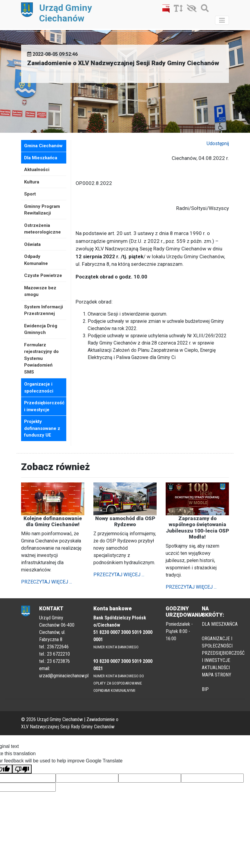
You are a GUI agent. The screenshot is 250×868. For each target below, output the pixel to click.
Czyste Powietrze (43, 275)
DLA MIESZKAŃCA (220, 624)
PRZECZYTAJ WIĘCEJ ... (47, 582)
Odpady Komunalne (36, 260)
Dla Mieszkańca (41, 158)
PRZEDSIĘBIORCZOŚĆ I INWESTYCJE (223, 657)
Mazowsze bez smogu (40, 291)
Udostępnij (218, 143)
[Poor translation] (22, 769)
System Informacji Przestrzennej (44, 310)
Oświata (32, 244)
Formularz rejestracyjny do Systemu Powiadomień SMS (41, 358)
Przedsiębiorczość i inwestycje (44, 406)
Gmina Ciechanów (43, 146)
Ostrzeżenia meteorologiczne (42, 229)
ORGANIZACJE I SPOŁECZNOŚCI (217, 642)
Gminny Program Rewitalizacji (42, 210)
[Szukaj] (203, 10)
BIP (205, 689)
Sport (30, 194)
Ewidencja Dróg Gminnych (41, 329)
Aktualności (37, 170)
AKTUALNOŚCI (216, 668)
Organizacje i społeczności (39, 388)
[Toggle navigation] (222, 20)
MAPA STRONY (217, 675)
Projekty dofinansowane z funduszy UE (42, 428)
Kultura (32, 182)
